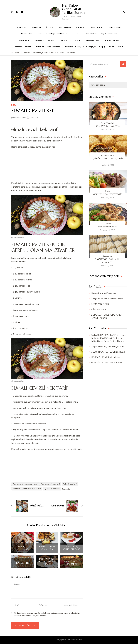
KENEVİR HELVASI (100, 357)
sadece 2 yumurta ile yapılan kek (27, 489)
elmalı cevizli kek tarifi (51, 484)
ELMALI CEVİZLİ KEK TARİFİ (72, 563)
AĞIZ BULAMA (98, 309)
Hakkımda (36, 28)
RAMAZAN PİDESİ (100, 304)
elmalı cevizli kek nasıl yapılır (26, 484)
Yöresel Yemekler (23, 47)
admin (122, 346)
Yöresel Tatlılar (112, 40)
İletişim (50, 28)
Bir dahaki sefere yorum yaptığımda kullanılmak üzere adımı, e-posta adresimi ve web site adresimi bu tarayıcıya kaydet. (47, 614)
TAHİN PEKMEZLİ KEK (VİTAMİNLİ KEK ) (47, 562)
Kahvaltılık (91, 34)
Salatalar (65, 40)
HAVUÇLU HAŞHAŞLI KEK (22, 548)
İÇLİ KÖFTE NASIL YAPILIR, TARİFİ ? (108, 160)
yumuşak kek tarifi (53, 489)
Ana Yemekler (65, 28)
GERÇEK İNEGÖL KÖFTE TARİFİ (108, 194)
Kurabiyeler (108, 256)
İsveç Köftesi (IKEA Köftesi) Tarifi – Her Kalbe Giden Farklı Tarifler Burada (108, 338)
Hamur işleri (27, 34)
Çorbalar (80, 28)
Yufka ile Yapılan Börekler (48, 47)
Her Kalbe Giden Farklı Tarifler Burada (74, 9)
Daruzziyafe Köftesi (108, 227)
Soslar (78, 40)
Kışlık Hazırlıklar (109, 34)
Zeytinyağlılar (92, 40)
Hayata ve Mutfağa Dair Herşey (52, 34)
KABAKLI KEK (22, 563)
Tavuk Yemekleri (108, 123)
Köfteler (108, 191)
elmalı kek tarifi (71, 484)
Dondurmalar (115, 28)
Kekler (14, 105)
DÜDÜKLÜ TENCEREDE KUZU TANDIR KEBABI (106, 316)
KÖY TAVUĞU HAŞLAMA (108, 126)
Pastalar (39, 40)
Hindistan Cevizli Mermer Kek (47, 548)
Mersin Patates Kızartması (104, 293)
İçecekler (76, 34)
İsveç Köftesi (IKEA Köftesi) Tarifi (107, 299)
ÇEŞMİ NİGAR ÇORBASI (103, 346)
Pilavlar (52, 40)
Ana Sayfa (22, 28)
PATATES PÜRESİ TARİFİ (104, 335)
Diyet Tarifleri (97, 28)
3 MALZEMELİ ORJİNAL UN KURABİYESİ (108, 261)
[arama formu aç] (124, 12)
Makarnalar (24, 40)
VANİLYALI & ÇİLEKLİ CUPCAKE (72, 548)
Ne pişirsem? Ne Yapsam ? (111, 47)
